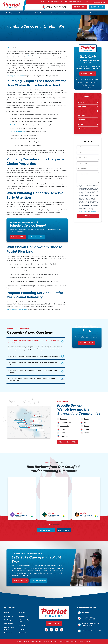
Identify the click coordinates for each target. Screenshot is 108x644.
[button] (103, 13)
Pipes (30, 56)
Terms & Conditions (94, 211)
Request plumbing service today (17, 310)
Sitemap (89, 641)
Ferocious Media (59, 641)
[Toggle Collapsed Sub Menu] (88, 102)
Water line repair (15, 125)
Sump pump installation (17, 132)
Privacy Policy (83, 211)
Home (9, 48)
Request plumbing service (15, 76)
